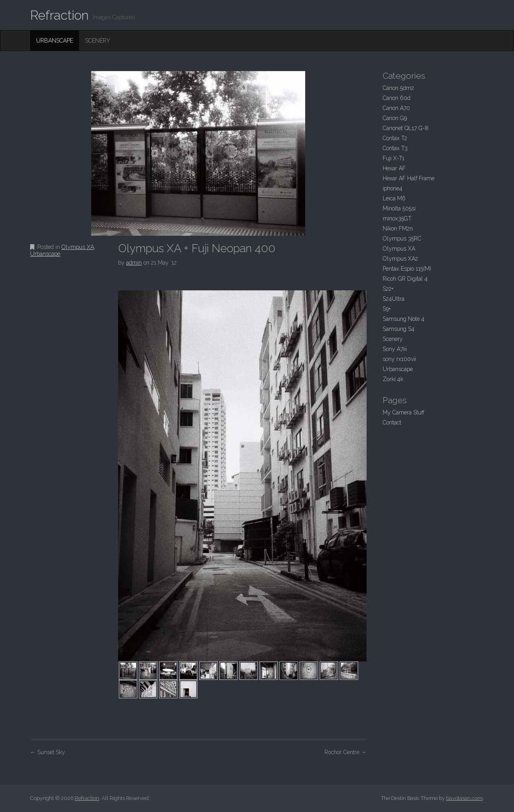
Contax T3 (395, 148)
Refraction (59, 15)
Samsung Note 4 (404, 319)
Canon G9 (395, 118)
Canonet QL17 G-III (406, 128)
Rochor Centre (346, 752)
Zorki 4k (393, 379)
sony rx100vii (399, 359)
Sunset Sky (48, 752)
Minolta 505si (399, 208)
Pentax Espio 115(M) (407, 269)
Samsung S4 (399, 329)
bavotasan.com (464, 798)
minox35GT (397, 218)
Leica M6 (394, 198)
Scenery (98, 41)
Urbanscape (55, 41)
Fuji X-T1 (394, 158)
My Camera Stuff (404, 412)
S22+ (388, 289)
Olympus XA (78, 247)
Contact (392, 422)
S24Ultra (394, 299)
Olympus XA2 (400, 259)
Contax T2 (395, 138)
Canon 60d (397, 98)
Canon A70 (396, 108)
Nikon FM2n (398, 229)
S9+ (387, 309)
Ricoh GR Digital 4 (405, 279)
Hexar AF (394, 168)
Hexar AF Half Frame (409, 178)
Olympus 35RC (402, 239)
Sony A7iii (395, 349)
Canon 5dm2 (398, 88)
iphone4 (393, 188)
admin (134, 263)
